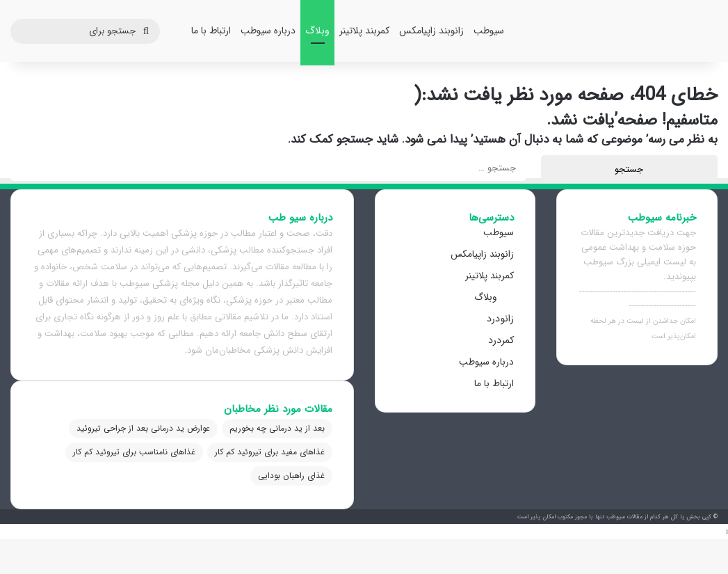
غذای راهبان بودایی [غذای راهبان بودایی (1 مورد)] (291, 476)
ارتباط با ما (211, 31)
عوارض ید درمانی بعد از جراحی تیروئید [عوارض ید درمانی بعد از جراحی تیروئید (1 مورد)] (143, 428)
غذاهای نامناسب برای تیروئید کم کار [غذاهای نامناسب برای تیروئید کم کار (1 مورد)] (134, 452)
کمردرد (501, 340)
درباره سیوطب (268, 31)
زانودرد (500, 319)
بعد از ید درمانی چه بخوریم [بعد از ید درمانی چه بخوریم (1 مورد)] (277, 428)
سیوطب (489, 31)
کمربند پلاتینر (364, 31)
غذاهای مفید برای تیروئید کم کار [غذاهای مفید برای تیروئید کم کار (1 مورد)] (270, 452)
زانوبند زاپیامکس (431, 31)
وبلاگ (317, 31)
